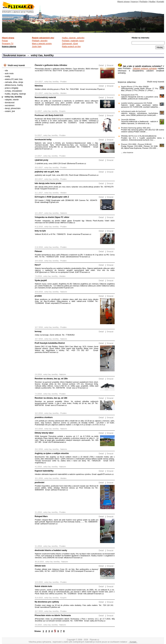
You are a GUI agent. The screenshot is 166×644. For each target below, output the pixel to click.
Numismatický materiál (45, 97)
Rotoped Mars (41, 516)
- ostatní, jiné (9, 111)
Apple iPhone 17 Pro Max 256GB (135, 87)
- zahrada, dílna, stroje (13, 82)
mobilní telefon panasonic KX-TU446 (137, 103)
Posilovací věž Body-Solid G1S (49, 115)
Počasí (5, 41)
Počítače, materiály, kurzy (73, 41)
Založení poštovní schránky (145, 68)
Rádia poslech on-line (71, 47)
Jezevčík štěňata (128, 120)
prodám (38, 296)
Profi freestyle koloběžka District (50, 343)
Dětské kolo (40, 566)
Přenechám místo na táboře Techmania (53, 615)
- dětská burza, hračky (13, 85)
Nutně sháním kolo (43, 586)
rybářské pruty (41, 160)
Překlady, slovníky (40, 41)
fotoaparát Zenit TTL (130, 95)
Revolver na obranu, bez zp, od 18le (51, 379)
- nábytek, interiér (11, 100)
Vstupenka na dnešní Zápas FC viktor (52, 217)
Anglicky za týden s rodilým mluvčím (52, 453)
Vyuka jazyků (41, 280)
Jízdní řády (37, 47)
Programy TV (8, 44)
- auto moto (9, 73)
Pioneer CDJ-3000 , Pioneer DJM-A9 (136, 144)
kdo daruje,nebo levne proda (48, 183)
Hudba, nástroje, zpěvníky (73, 38)
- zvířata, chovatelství (13, 91)
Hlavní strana (123, 2)
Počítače (144, 2)
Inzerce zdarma (9, 47)
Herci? (38, 265)
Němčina (39, 86)
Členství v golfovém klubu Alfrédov (51, 65)
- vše (6, 71)
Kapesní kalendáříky (44, 471)
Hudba (152, 2)
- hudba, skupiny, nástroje (15, 94)
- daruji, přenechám (12, 108)
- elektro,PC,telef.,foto (13, 79)
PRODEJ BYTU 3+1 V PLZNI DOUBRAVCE (139, 136)
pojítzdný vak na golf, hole (47, 172)
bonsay (38, 331)
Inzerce (134, 2)
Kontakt (133, 642)
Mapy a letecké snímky (42, 44)
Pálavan (38, 251)
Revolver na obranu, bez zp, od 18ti (51, 398)
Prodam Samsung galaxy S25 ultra (136, 128)
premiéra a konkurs (44, 417)
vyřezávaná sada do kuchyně (133, 111)
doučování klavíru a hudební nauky (51, 550)
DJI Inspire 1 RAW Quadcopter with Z (52, 197)
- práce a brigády (11, 88)
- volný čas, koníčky (13, 97)
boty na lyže (40, 231)
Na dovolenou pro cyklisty (47, 602)
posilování (39, 482)
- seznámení (9, 105)
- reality (7, 76)
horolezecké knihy (43, 140)
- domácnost (9, 103)
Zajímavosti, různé (70, 44)
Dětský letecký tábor (44, 433)
